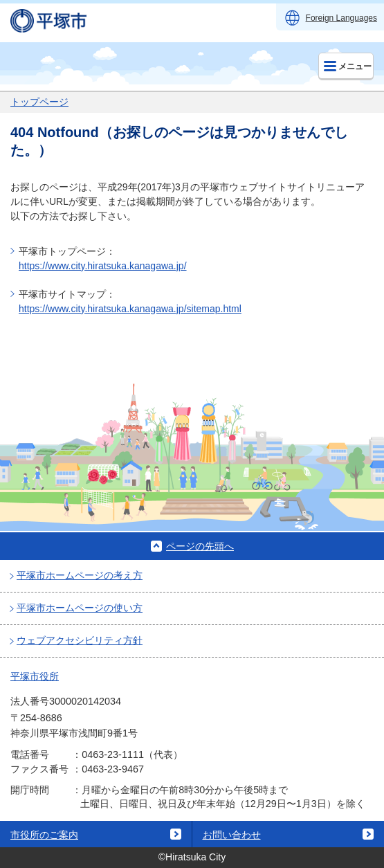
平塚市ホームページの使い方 (80, 608)
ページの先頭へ (200, 546)
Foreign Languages (341, 18)
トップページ (39, 102)
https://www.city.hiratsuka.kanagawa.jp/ (103, 266)
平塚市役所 (35, 676)
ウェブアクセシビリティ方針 (80, 640)
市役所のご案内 (44, 835)
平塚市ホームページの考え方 (80, 575)
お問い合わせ (232, 835)
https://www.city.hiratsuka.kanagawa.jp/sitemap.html (130, 309)
